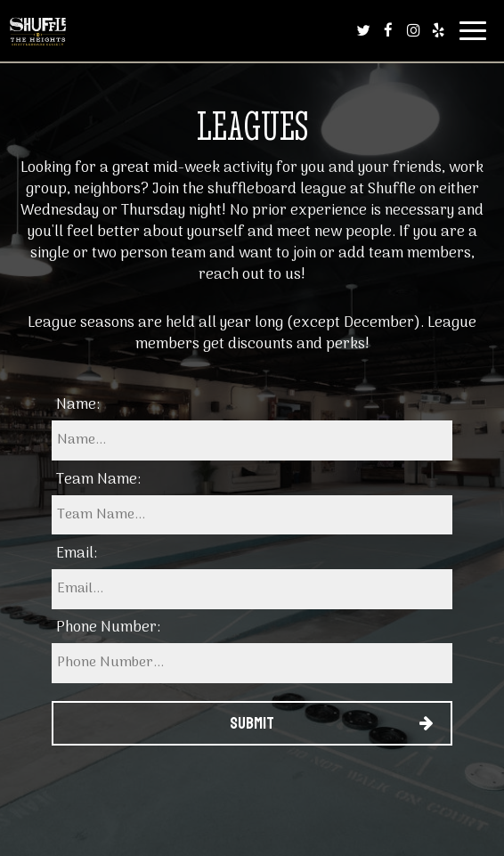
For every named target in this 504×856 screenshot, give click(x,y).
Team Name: (98, 480)
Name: (78, 405)
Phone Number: (108, 628)
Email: (77, 554)
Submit (252, 723)
